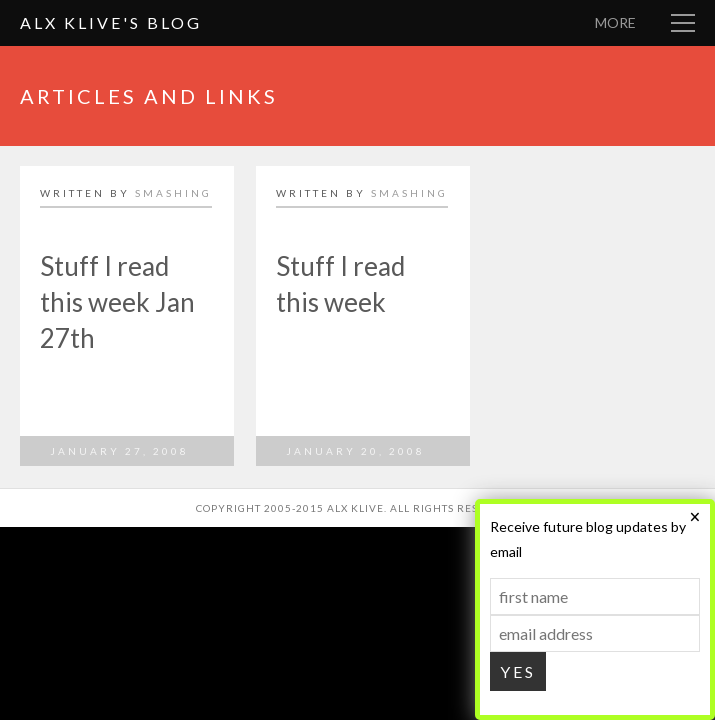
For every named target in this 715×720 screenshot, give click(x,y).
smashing (173, 193)
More (615, 22)
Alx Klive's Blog (111, 22)
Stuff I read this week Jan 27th (117, 302)
